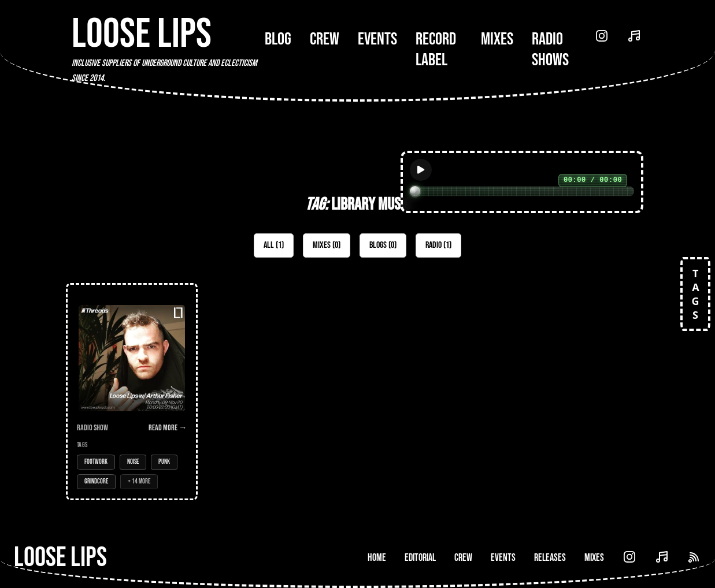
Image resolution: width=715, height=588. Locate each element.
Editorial (420, 558)
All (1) (274, 245)
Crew (325, 39)
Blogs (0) (383, 245)
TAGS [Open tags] (695, 294)
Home (377, 558)
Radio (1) (438, 245)
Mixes (497, 39)
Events (377, 39)
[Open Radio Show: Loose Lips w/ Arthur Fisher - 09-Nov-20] (132, 392)
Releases (550, 558)
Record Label (436, 50)
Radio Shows (550, 50)
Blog (278, 39)
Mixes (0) (327, 245)
